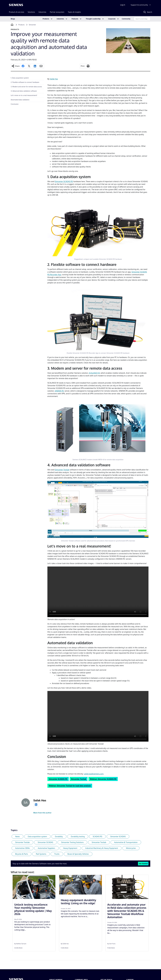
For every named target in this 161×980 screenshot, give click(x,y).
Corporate (112, 19)
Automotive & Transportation (126, 842)
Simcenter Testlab (62, 470)
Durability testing (78, 836)
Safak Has (54, 79)
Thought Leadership (93, 19)
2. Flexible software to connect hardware (25, 82)
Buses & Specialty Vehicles (78, 854)
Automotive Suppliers (46, 848)
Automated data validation (20, 100)
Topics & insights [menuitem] (74, 12)
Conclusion (15, 104)
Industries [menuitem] (42, 12)
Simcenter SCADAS (118, 836)
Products (46, 19)
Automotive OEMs (22, 848)
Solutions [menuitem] (31, 12)
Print (83, 66)
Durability (59, 836)
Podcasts (75, 19)
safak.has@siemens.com (94, 774)
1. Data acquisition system (20, 78)
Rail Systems (41, 854)
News (17, 836)
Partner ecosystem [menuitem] (57, 12)
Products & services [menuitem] (17, 12)
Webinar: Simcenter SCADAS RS (103, 779)
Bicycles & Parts (22, 854)
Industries (60, 19)
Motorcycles (131, 848)
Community (126, 19)
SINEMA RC (59, 391)
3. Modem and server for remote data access (26, 87)
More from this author (42, 813)
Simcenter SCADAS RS (64, 181)
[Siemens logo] (16, 5)
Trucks (57, 854)
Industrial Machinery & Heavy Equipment (102, 848)
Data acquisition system (37, 836)
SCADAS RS (97, 836)
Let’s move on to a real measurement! (24, 95)
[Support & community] (141, 5)
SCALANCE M (94, 373)
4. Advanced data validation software (24, 91)
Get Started (143, 863)
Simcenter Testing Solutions (72, 842)
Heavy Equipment (70, 848)
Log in (123, 5)
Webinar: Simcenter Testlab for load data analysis (70, 786)
